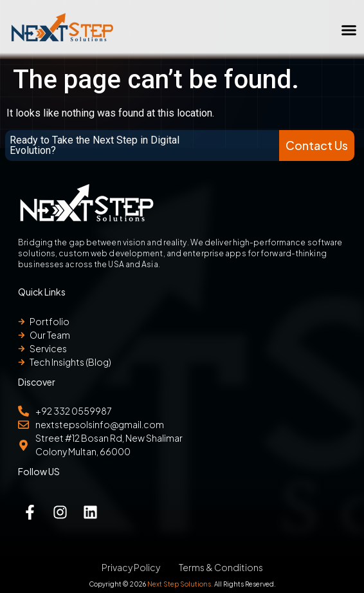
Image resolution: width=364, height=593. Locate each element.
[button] (349, 30)
